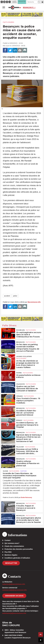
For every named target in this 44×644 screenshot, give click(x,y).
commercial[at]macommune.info (15, 590)
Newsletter (11, 563)
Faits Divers (8, 22)
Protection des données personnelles (19, 549)
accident (7, 296)
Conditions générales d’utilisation (17, 558)
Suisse (5, 471)
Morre (19, 373)
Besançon (20, 342)
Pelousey (20, 447)
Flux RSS (8, 552)
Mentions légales (11, 555)
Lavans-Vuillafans (24, 356)
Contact (7, 540)
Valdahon (20, 384)
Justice (23, 471)
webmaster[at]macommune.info (14, 613)
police (15, 296)
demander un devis (14, 596)
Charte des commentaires (14, 546)
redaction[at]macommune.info (14, 584)
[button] (39, 2)
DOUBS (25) (20, 330)
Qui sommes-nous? (12, 543)
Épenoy (19, 420)
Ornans (19, 396)
